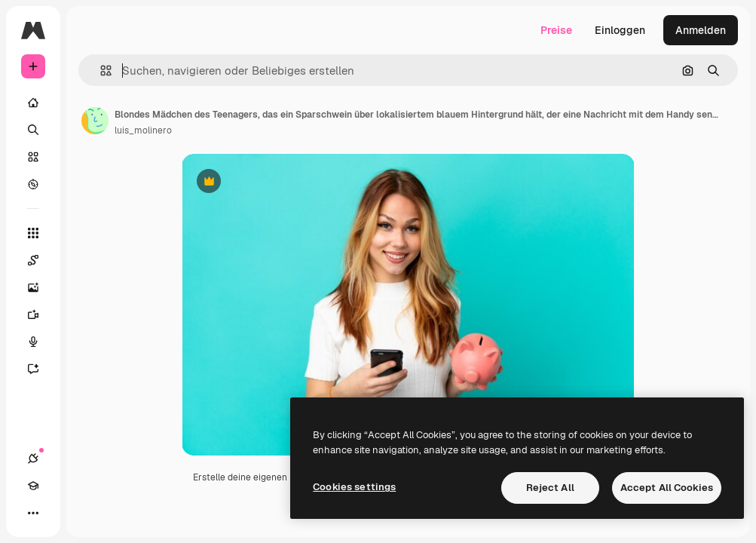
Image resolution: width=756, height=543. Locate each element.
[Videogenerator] (41, 314)
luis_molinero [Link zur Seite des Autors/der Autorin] (143, 130)
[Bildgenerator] (41, 287)
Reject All (550, 488)
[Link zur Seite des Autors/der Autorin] (95, 121)
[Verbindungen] (33, 459)
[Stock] (33, 157)
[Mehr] (33, 513)
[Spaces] (41, 260)
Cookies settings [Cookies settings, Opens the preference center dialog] (354, 487)
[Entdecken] (33, 184)
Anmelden (701, 30)
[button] (100, 71)
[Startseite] (33, 103)
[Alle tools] (33, 233)
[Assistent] (41, 369)
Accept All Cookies (667, 488)
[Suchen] (33, 130)
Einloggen (620, 30)
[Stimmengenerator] (41, 342)
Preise (556, 30)
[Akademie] (33, 486)
